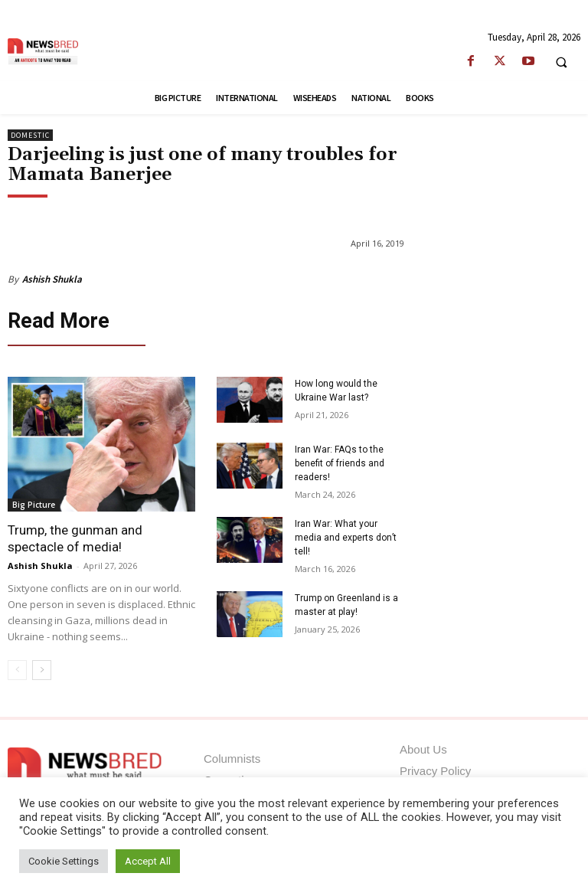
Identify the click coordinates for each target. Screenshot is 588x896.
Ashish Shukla (52, 279)
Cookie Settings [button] (64, 861)
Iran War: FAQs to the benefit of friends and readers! (340, 459)
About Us (423, 746)
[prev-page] (17, 667)
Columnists (232, 755)
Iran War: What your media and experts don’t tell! (346, 534)
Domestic (30, 135)
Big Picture (34, 502)
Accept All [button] (148, 861)
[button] (561, 62)
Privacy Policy (435, 768)
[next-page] (42, 667)
